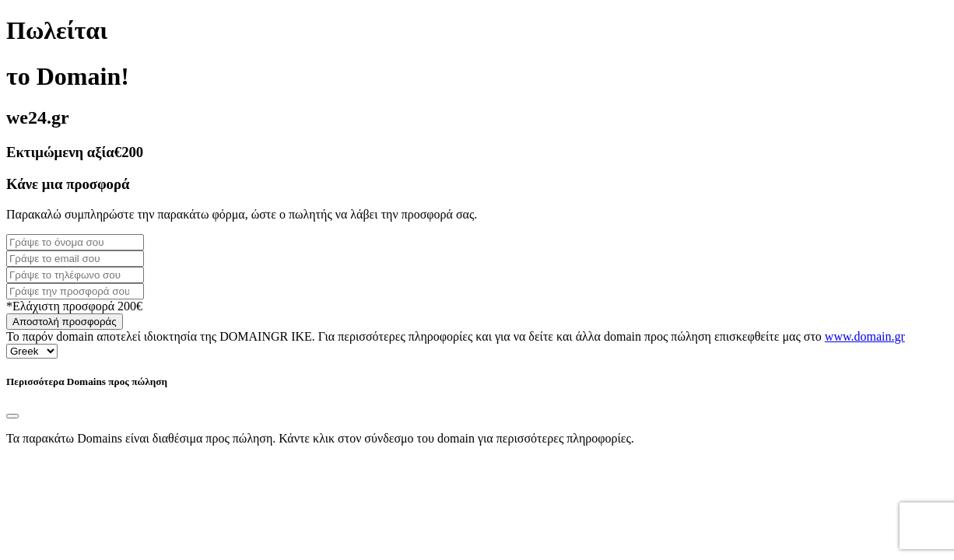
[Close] (12, 416)
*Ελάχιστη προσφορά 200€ (74, 306)
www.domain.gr (865, 336)
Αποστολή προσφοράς (65, 322)
